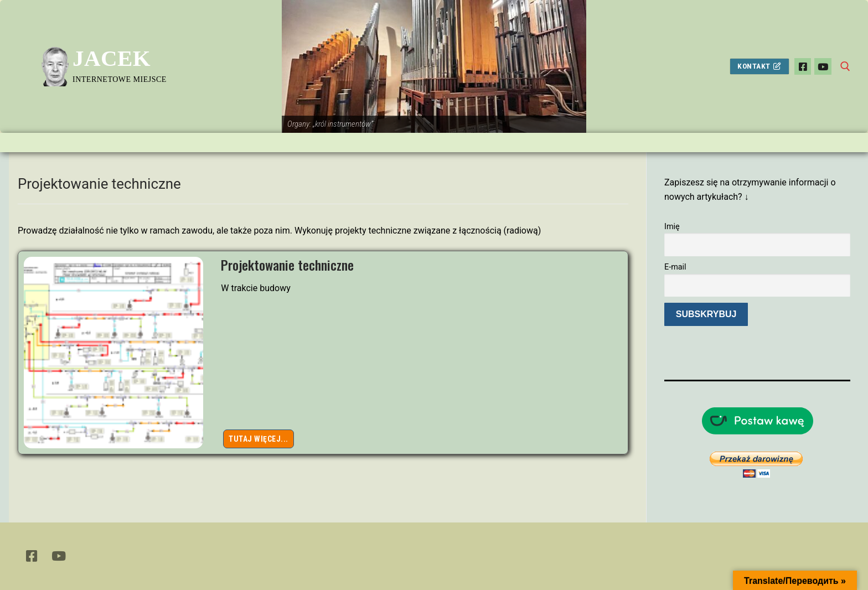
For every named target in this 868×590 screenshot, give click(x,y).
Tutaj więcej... (259, 439)
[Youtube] (823, 67)
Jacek (112, 58)
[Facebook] (803, 67)
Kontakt (759, 66)
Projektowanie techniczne (287, 265)
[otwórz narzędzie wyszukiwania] (845, 66)
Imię (672, 227)
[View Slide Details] (434, 66)
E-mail (675, 267)
